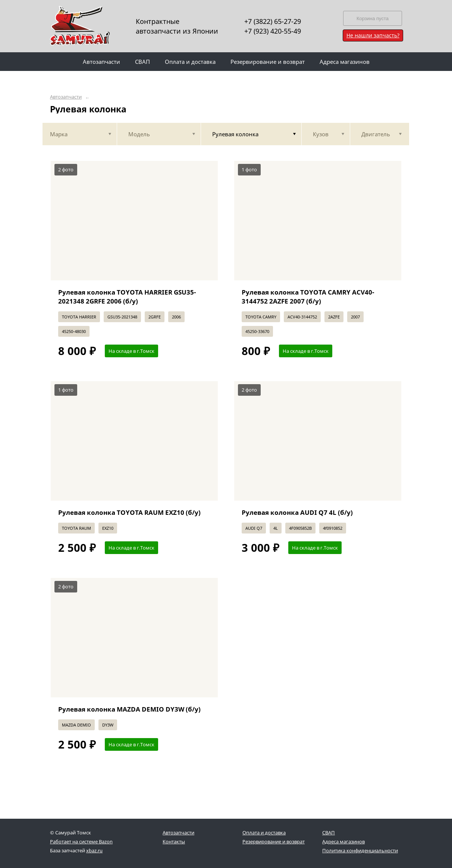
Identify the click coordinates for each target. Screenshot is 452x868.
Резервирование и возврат (274, 841)
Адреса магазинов (343, 841)
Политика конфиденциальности (360, 850)
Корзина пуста (373, 18)
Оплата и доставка (264, 833)
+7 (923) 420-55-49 (273, 31)
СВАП (329, 833)
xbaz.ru (94, 850)
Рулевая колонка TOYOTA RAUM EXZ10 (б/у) (129, 512)
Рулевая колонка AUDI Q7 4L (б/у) (297, 512)
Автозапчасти (66, 97)
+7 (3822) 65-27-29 (273, 21)
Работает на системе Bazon (81, 841)
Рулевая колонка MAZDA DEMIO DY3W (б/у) (129, 709)
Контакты (174, 841)
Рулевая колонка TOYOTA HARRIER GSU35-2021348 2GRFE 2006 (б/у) (127, 297)
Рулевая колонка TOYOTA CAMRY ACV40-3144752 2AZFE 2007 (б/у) (308, 297)
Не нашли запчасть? (373, 35)
